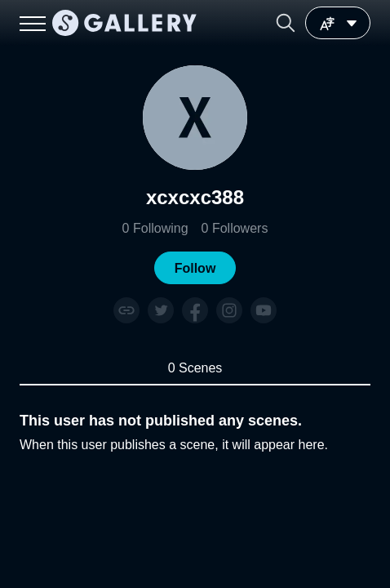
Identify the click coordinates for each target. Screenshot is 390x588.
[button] (286, 23)
